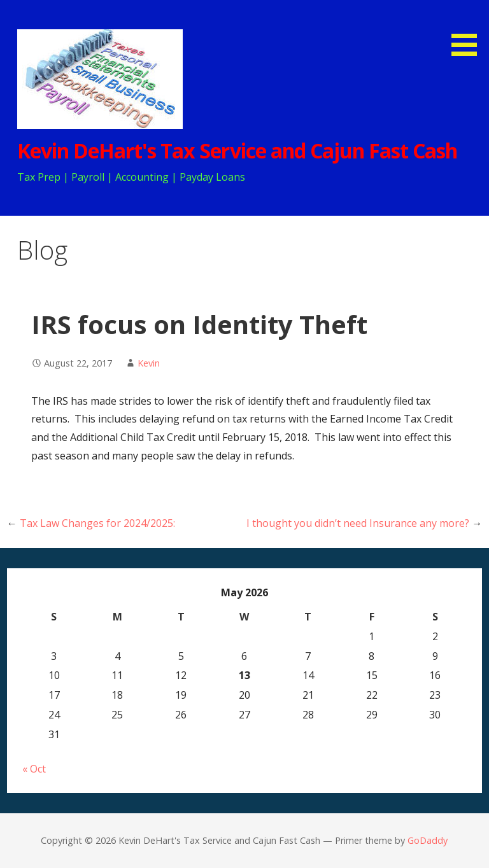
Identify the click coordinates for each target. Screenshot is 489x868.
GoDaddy (428, 840)
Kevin (149, 363)
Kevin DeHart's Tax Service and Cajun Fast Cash (237, 150)
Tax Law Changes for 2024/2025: (97, 523)
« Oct (34, 769)
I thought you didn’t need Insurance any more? (358, 523)
